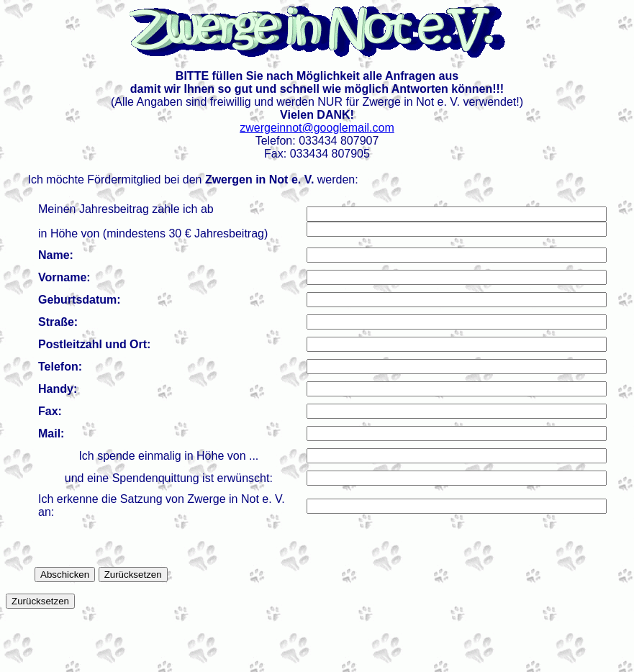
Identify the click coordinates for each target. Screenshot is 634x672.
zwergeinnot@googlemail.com (317, 128)
